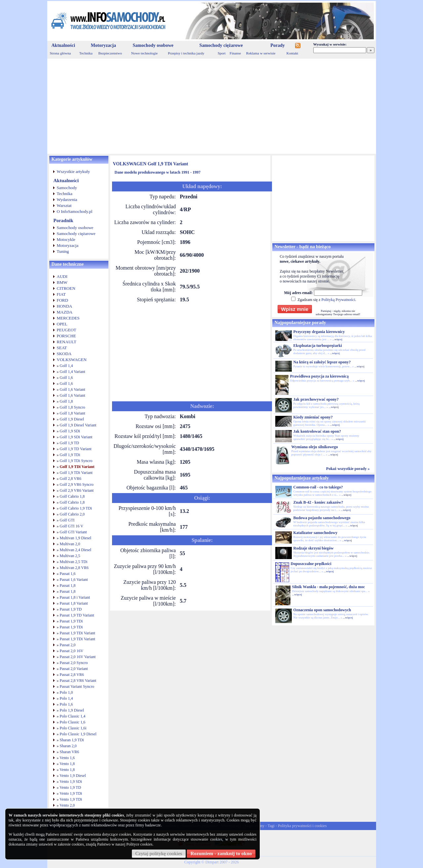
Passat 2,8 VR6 (72, 675)
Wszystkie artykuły (74, 171)
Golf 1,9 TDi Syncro (76, 461)
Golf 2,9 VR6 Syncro (77, 484)
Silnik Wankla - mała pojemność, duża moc (329, 587)
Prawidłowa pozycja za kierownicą (319, 376)
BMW (62, 282)
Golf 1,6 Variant (73, 389)
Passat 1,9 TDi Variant (78, 633)
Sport (222, 53)
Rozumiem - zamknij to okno (221, 853)
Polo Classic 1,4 (73, 716)
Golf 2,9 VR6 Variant (77, 490)
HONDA (65, 306)
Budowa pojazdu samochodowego (322, 518)
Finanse (235, 53)
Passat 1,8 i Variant (75, 597)
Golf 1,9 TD (70, 443)
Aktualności (63, 45)
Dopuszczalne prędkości (311, 564)
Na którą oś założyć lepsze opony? (322, 362)
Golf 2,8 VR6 (71, 479)
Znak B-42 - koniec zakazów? (318, 502)
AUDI (62, 276)
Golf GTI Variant (73, 532)
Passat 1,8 (68, 585)
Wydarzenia (67, 200)
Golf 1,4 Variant (73, 372)
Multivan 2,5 (70, 556)
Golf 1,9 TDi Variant (77, 467)
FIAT (61, 294)
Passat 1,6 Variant (74, 580)
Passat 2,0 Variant (74, 669)
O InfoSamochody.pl (75, 211)
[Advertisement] (212, 106)
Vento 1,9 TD (70, 787)
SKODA (64, 354)
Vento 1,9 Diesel (73, 776)
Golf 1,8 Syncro (73, 407)
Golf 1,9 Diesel (72, 419)
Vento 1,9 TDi (71, 793)
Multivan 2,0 (70, 544)
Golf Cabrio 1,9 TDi (76, 508)
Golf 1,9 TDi (70, 455)
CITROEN (66, 288)
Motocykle (66, 239)
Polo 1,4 (66, 698)
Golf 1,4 (66, 366)
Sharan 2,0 (68, 746)
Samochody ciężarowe (221, 45)
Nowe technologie (144, 53)
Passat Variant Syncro (77, 686)
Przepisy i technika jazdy (186, 53)
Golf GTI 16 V (72, 526)
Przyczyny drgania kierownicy (319, 332)
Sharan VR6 (70, 752)
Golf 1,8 (66, 401)
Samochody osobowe (153, 45)
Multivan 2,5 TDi (74, 562)
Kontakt (292, 53)
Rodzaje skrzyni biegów (314, 548)
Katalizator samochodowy (315, 533)
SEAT (62, 348)
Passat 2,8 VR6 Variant (78, 681)
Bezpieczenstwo (110, 53)
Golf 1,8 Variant (73, 413)
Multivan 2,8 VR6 (74, 568)
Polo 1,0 (66, 692)
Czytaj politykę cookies (159, 853)
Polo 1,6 (66, 704)
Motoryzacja (103, 45)
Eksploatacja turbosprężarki (318, 346)
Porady (278, 45)
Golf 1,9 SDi (70, 431)
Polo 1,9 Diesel (72, 710)
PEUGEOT (67, 330)
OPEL (62, 324)
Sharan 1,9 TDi (72, 740)
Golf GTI (67, 520)
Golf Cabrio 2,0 (72, 514)
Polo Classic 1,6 (73, 722)
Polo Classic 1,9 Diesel (78, 734)
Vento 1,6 (67, 758)
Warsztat (64, 205)
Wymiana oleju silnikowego (315, 447)
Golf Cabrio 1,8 (72, 496)
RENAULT (67, 342)
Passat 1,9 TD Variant (77, 615)
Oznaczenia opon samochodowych (322, 610)
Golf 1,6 (66, 378)
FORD (63, 300)
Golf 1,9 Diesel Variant (78, 425)
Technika (86, 53)
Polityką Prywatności (338, 300)
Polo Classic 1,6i (73, 728)
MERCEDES (68, 318)
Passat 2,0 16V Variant (78, 657)
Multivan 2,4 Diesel (76, 550)
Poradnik (63, 220)
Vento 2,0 (67, 805)
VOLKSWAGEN (72, 360)
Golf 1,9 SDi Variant (76, 437)
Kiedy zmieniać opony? (313, 417)
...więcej (337, 339)
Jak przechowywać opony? (316, 399)
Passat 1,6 (68, 574)
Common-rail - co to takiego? (318, 487)
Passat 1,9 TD (71, 609)
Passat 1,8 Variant (74, 603)
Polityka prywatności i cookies (302, 826)
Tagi (271, 826)
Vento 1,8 (67, 764)
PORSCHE (67, 336)
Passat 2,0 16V (72, 651)
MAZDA (65, 312)
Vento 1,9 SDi (71, 782)
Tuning (63, 251)
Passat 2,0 (68, 645)
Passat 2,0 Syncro (74, 663)
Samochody (67, 188)
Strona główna (60, 53)
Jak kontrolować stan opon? (317, 431)
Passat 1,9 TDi (71, 621)
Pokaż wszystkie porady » (348, 469)
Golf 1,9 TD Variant (76, 449)
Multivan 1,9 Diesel (76, 538)
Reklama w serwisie (261, 53)
